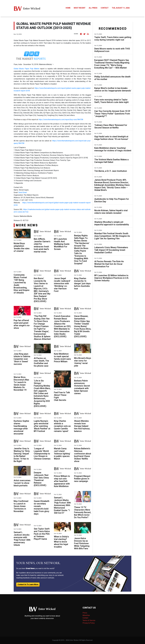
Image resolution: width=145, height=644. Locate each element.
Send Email (23, 192)
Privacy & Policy (89, 623)
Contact (85, 618)
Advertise (86, 615)
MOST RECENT (80, 8)
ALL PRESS (93, 8)
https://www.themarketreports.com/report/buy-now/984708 (61, 120)
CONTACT (105, 8)
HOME (68, 8)
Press (85, 613)
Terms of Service (89, 620)
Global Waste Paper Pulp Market (26, 69)
